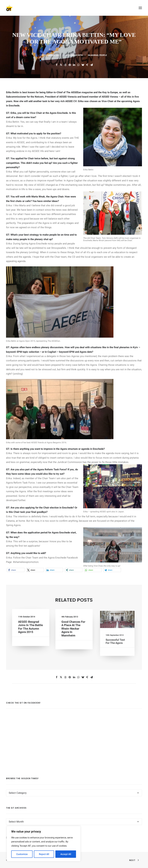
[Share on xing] (87, 65)
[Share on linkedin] (74, 65)
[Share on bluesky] (83, 65)
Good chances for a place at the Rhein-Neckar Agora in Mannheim (74, 629)
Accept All (66, 854)
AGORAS (94, 55)
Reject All (44, 854)
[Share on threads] (65, 65)
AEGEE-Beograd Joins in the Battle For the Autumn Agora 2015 (30, 627)
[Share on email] (91, 65)
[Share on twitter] (61, 65)
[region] (44, 844)
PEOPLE (103, 55)
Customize (22, 854)
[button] (140, 8)
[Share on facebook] (57, 65)
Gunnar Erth (76, 55)
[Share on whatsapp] (78, 65)
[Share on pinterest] (70, 65)
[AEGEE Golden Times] (74, 8)
